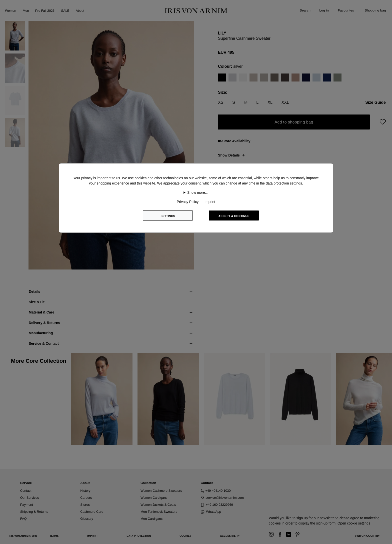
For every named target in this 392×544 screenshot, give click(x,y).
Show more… (198, 192)
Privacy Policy (188, 202)
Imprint (210, 202)
